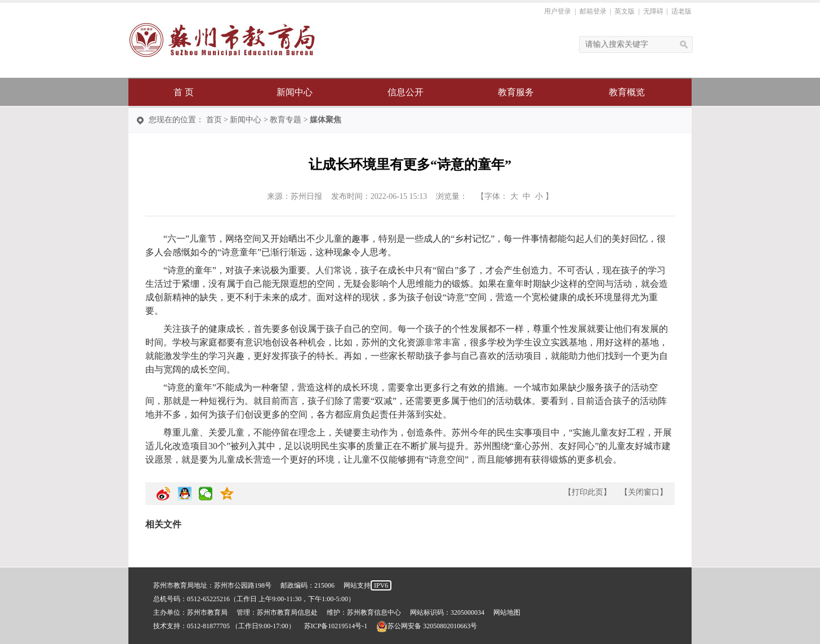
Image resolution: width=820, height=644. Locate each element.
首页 (214, 120)
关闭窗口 (644, 492)
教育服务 (516, 92)
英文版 (625, 11)
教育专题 (286, 120)
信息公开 (405, 92)
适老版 (681, 11)
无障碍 (653, 11)
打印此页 (587, 492)
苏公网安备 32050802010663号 (427, 626)
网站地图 (507, 612)
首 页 (184, 92)
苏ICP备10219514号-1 (336, 626)
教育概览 (627, 92)
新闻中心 (295, 92)
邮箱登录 (593, 11)
